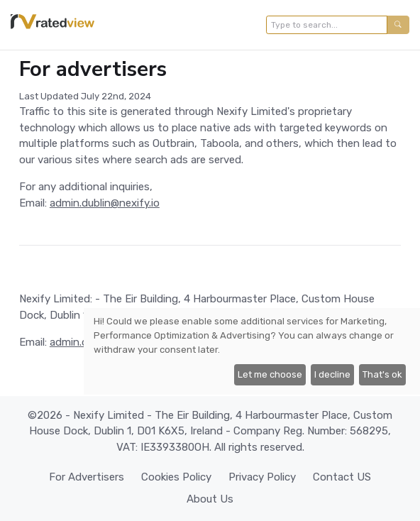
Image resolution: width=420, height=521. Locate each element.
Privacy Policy (262, 477)
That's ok (382, 374)
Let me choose (270, 374)
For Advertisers (87, 477)
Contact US (342, 477)
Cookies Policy (176, 477)
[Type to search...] (327, 25)
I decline (332, 374)
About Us (210, 499)
